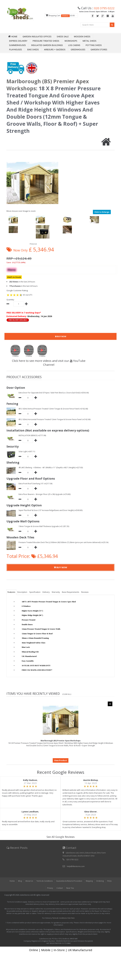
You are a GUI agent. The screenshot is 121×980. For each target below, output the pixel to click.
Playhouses (15, 49)
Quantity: (10, 300)
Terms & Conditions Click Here (63, 918)
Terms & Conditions (43, 881)
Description (22, 592)
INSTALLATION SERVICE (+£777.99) (33, 435)
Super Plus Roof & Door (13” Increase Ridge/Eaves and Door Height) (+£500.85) (53, 510)
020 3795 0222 (103, 8)
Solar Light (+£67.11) (27, 451)
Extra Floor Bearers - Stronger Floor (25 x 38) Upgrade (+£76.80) (46, 494)
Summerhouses (17, 45)
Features (11, 592)
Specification (35, 592)
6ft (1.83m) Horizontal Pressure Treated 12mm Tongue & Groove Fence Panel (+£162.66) (56, 419)
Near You (71, 888)
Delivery (46, 592)
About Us (27, 881)
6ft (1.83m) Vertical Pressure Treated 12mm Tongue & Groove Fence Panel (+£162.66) (55, 409)
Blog (18, 881)
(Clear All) (67, 694)
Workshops (71, 41)
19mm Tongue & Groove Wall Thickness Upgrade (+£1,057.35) (45, 526)
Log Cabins (74, 45)
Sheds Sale (63, 36)
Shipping (91, 881)
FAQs (111, 881)
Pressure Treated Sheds (46, 41)
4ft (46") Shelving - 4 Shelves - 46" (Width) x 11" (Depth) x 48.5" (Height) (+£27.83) (53, 467)
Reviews (85, 592)
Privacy (50, 888)
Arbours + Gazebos (55, 49)
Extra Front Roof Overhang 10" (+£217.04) (36, 483)
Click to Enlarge (102, 212)
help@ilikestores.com (76, 866)
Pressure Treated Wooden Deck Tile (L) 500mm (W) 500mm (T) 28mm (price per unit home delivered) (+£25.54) (65, 542)
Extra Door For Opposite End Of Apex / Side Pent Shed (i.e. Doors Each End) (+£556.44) (56, 393)
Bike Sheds (33, 49)
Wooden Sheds (82, 36)
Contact (60, 888)
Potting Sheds (94, 45)
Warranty (56, 592)
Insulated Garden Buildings (47, 45)
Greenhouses (78, 49)
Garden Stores (99, 49)
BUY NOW (61, 337)
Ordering (102, 881)
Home (10, 881)
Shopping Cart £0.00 (58, 16)
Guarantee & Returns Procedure (69, 881)
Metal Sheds (89, 41)
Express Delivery (18, 41)
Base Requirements (71, 592)
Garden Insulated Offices (37, 36)
